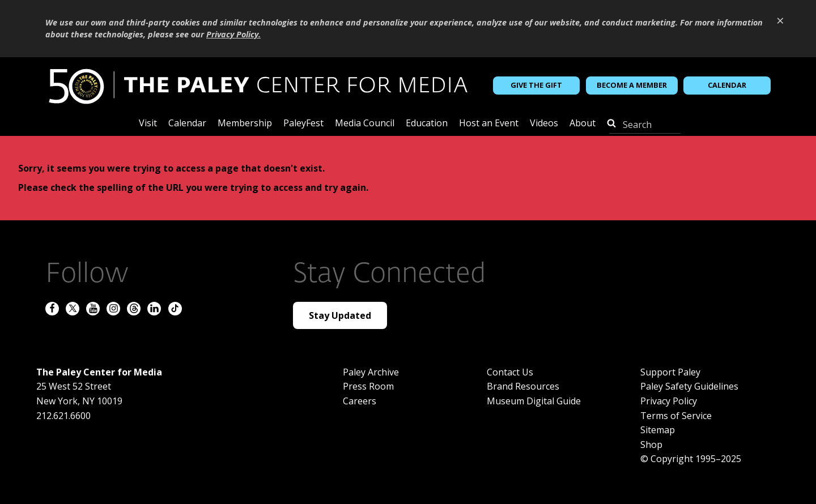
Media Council (365, 124)
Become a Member (632, 85)
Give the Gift (536, 85)
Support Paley (670, 372)
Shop (651, 445)
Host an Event (489, 124)
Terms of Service (676, 416)
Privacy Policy (669, 401)
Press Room (368, 386)
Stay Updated (340, 315)
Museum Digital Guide (534, 401)
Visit (148, 124)
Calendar (727, 85)
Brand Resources (523, 386)
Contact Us (510, 372)
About (583, 124)
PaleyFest (303, 124)
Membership (245, 124)
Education (427, 124)
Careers (360, 401)
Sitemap (658, 430)
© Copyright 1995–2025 (691, 459)
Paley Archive (371, 372)
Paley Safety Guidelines (689, 386)
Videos (544, 124)
